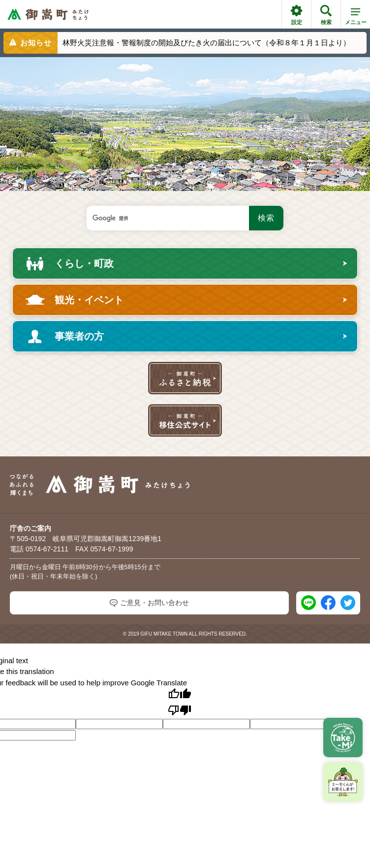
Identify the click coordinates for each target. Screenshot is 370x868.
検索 (326, 15)
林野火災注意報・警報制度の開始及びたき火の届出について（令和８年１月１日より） (206, 43)
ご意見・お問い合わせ (149, 603)
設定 (296, 15)
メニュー (356, 18)
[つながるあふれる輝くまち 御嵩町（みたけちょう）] (48, 15)
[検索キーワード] (168, 218)
